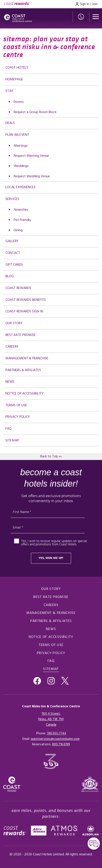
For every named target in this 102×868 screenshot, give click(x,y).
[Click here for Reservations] (61, 744)
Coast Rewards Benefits (26, 300)
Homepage (14, 79)
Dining (18, 230)
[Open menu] (96, 17)
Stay (9, 91)
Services (12, 199)
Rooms (19, 102)
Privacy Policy (18, 417)
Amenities (21, 210)
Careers (12, 347)
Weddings (21, 166)
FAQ (8, 429)
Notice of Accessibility (25, 394)
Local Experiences (20, 187)
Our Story (14, 323)
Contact (13, 253)
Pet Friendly (22, 220)
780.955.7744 (56, 734)
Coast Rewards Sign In (24, 312)
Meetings (21, 146)
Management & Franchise (27, 358)
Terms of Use (16, 405)
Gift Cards (14, 265)
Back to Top (51, 456)
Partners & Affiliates (23, 370)
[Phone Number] (81, 17)
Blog (10, 276)
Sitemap (12, 441)
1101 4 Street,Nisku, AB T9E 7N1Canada (51, 719)
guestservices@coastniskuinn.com (55, 739)
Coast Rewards (18, 288)
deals (10, 123)
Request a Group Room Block (35, 112)
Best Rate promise (21, 335)
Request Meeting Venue (31, 156)
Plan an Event (17, 135)
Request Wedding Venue (32, 176)
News (10, 382)
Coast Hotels (17, 68)
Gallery (12, 241)
